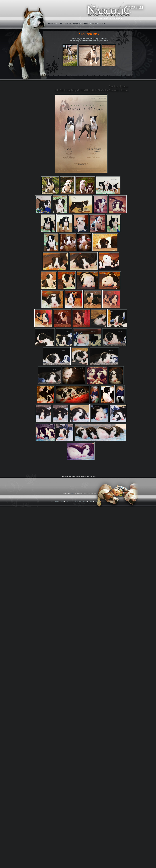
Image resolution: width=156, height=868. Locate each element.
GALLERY (86, 23)
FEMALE (68, 23)
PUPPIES (77, 23)
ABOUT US (52, 23)
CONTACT (103, 23)
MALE (60, 23)
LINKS (94, 23)
